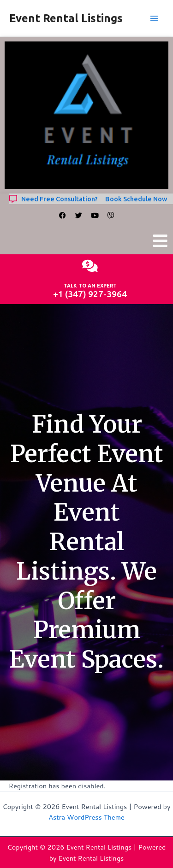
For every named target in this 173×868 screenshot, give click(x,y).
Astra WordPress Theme (86, 817)
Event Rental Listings (66, 18)
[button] (161, 241)
